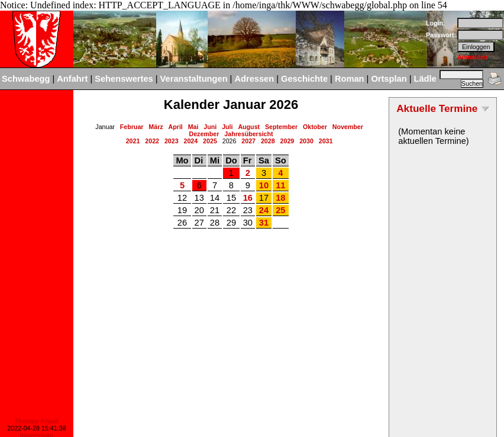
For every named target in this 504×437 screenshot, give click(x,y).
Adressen (254, 79)
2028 (268, 141)
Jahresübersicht (248, 134)
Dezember (204, 134)
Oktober (315, 127)
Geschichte (304, 79)
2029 (287, 141)
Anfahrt (72, 79)
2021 (133, 141)
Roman (350, 79)
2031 (326, 141)
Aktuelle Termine (437, 108)
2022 (152, 141)
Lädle (425, 79)
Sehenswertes (124, 79)
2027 (248, 141)
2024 (191, 141)
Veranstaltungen (194, 79)
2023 (172, 141)
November (348, 127)
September (281, 127)
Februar (132, 127)
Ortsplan (389, 79)
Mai (193, 127)
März (156, 127)
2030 (306, 141)
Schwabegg (26, 79)
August (249, 127)
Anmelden (473, 57)
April (176, 127)
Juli (227, 127)
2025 (210, 141)
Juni (210, 127)
